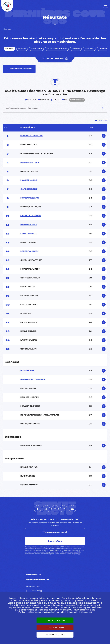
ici (79, 554)
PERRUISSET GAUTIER (33, 380)
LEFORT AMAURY (29, 251)
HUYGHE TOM (27, 371)
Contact (32, 575)
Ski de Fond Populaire (57, 49)
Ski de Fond (36, 49)
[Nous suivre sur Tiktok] (64, 509)
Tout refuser (55, 628)
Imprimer (101, 120)
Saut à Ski (89, 49)
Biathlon (22, 49)
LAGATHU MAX (28, 234)
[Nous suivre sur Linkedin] (72, 509)
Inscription (55, 541)
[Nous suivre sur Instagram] (55, 509)
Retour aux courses (19, 69)
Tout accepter (55, 620)
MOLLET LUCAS (29, 180)
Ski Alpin (9, 49)
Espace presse (36, 580)
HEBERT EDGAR (29, 225)
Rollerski (76, 49)
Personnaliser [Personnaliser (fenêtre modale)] (55, 635)
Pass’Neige (37, 591)
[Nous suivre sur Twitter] (46, 509)
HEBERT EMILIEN (30, 163)
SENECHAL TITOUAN (31, 136)
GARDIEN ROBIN (29, 189)
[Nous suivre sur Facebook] (38, 509)
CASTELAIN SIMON (31, 216)
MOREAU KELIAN (30, 198)
